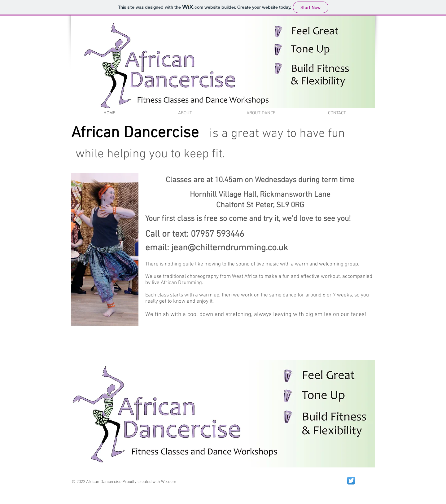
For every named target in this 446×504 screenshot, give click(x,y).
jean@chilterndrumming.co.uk (230, 248)
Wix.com (169, 482)
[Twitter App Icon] (351, 481)
